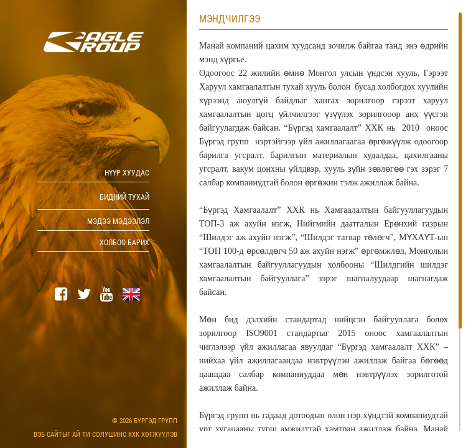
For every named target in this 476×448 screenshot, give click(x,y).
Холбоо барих (124, 243)
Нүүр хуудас (127, 173)
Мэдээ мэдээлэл (118, 222)
